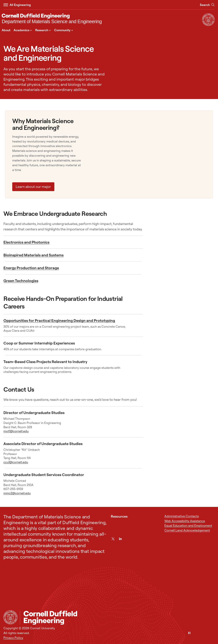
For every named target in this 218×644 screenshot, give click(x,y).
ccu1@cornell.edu (16, 462)
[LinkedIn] (120, 539)
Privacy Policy (13, 638)
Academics (23, 30)
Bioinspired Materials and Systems (33, 255)
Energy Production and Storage (31, 268)
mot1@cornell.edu (16, 431)
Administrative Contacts (182, 516)
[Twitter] (113, 539)
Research (43, 30)
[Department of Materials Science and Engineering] (52, 19)
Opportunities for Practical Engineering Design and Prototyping (59, 320)
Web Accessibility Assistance (185, 521)
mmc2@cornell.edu (17, 493)
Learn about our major (33, 187)
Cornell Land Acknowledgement (187, 530)
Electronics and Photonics (26, 242)
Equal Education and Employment (188, 525)
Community (64, 30)
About (6, 30)
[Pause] (189, 633)
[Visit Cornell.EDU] (208, 25)
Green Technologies (21, 281)
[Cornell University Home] (10, 617)
